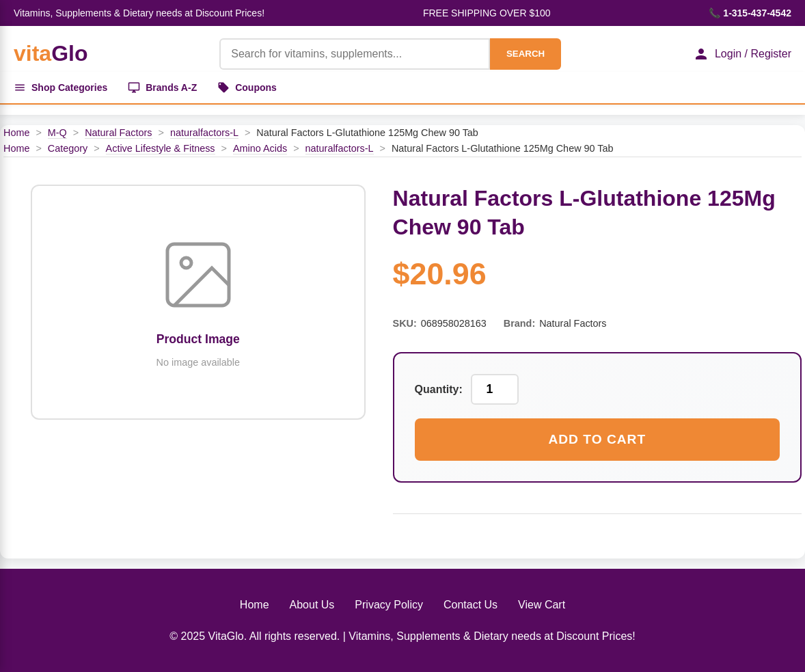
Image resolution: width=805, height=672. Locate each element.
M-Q (57, 133)
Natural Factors (118, 133)
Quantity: (439, 389)
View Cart (542, 605)
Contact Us (470, 605)
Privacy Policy (389, 605)
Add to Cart (597, 439)
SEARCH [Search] (526, 54)
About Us (312, 605)
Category (68, 148)
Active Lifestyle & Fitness (161, 148)
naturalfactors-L (204, 133)
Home (16, 133)
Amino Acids (260, 148)
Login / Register (742, 54)
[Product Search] (355, 54)
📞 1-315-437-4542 (750, 13)
